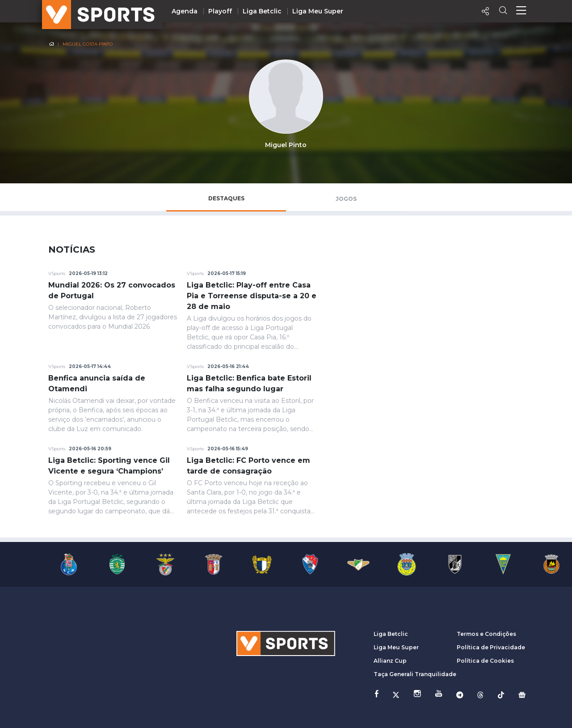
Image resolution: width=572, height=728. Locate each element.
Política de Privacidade (491, 647)
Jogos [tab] (346, 199)
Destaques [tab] (226, 198)
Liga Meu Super (318, 11)
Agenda (185, 11)
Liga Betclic (262, 11)
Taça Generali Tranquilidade (415, 674)
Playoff (220, 11)
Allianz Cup (390, 661)
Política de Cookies (485, 661)
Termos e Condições (486, 634)
